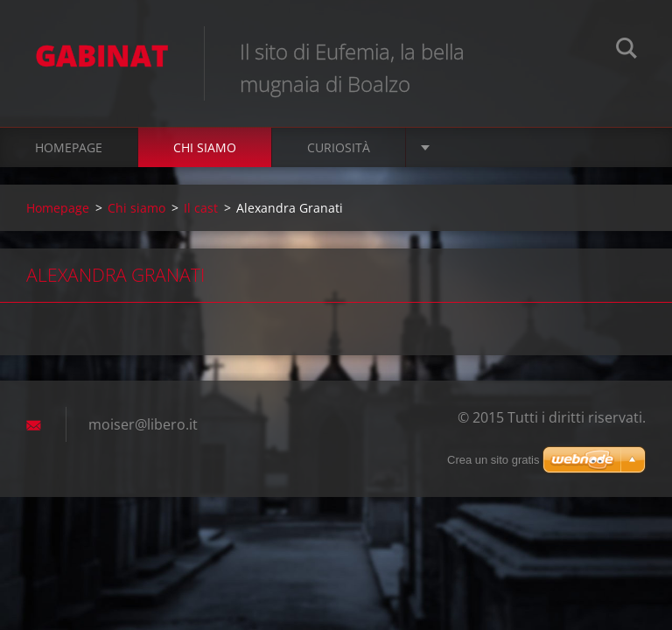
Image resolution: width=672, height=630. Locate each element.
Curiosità (339, 147)
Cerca (626, 51)
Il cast (201, 208)
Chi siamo (205, 147)
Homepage (69, 147)
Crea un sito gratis (493, 460)
